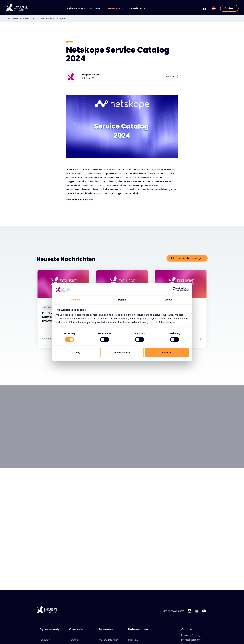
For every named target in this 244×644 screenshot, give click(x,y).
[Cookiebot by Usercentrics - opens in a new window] (175, 289)
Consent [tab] (75, 300)
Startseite (15, 18)
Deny (77, 352)
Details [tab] (122, 300)
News (63, 18)
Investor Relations (191, 640)
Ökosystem (97, 8)
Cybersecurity (76, 8)
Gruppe (187, 629)
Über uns (133, 640)
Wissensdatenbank (109, 640)
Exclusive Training (191, 635)
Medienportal (50, 18)
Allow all (167, 352)
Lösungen (45, 640)
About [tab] (169, 300)
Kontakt (229, 8)
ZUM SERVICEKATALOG (80, 200)
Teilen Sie (171, 77)
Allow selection (122, 352)
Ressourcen (116, 8)
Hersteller (74, 640)
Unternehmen (136, 8)
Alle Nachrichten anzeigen (187, 258)
